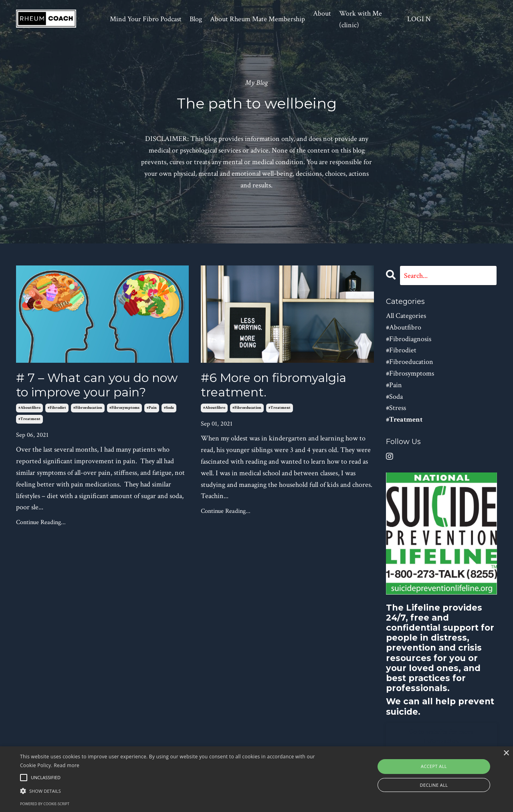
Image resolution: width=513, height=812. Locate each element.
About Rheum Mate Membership (258, 19)
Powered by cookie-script (45, 804)
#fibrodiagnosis (409, 339)
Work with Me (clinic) (361, 19)
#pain (152, 408)
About (322, 13)
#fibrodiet (57, 408)
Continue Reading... (41, 522)
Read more (67, 765)
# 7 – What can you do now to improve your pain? (97, 385)
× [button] (506, 753)
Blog (196, 19)
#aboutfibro (29, 408)
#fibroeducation (88, 408)
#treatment (29, 419)
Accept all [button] (434, 766)
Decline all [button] (434, 785)
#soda (169, 408)
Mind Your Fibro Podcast (146, 19)
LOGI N (419, 19)
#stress (396, 408)
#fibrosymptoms (124, 408)
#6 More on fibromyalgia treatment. (274, 385)
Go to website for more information (441, 737)
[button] (174, 791)
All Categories (406, 316)
